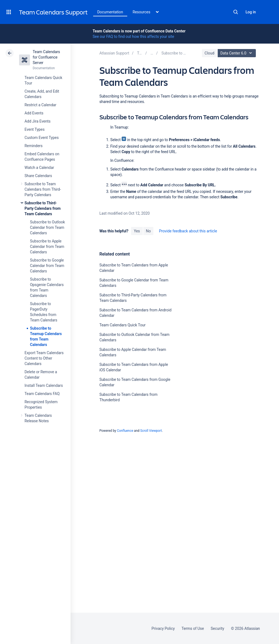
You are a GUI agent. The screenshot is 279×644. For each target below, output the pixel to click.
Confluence (125, 431)
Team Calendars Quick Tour (122, 325)
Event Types (35, 129)
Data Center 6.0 (237, 53)
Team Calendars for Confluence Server (46, 57)
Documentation (110, 12)
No (148, 231)
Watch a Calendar (39, 168)
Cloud (210, 53)
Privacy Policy (163, 628)
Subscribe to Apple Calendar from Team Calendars (47, 247)
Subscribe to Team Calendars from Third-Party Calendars (43, 189)
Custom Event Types (42, 138)
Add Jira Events (37, 121)
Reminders (34, 146)
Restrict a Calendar (40, 105)
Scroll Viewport (151, 431)
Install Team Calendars (44, 385)
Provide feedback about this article (188, 231)
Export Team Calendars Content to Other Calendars (44, 358)
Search (236, 12)
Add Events (34, 113)
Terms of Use (193, 628)
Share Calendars (38, 176)
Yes (137, 231)
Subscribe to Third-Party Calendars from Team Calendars (43, 208)
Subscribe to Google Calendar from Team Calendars (47, 266)
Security (217, 628)
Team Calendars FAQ (42, 394)
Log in (251, 12)
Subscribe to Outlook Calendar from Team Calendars (47, 227)
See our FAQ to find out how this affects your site (133, 37)
